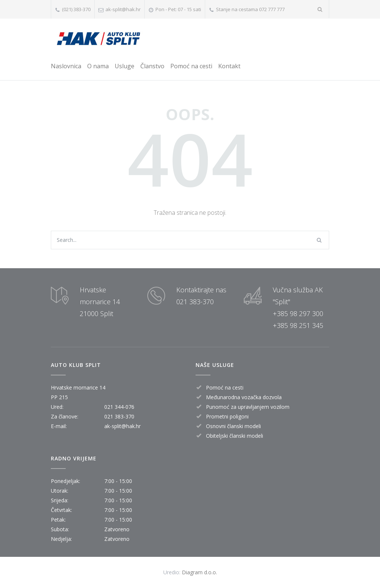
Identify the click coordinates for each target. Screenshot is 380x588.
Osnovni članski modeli (233, 426)
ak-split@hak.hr (123, 9)
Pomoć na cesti (191, 66)
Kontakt (229, 66)
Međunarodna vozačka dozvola (244, 397)
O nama (98, 66)
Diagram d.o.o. (199, 572)
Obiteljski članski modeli (235, 436)
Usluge (125, 66)
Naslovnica (66, 66)
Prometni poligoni (227, 416)
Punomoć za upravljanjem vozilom (248, 407)
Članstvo (152, 66)
